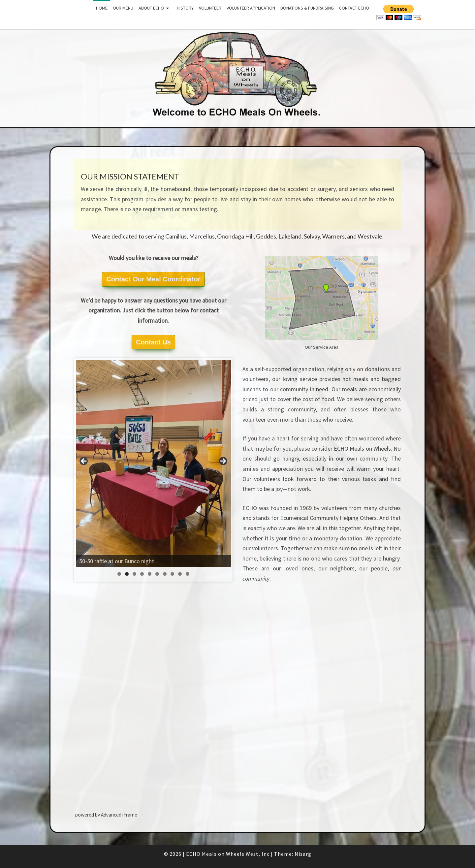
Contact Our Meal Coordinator (153, 279)
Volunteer (210, 8)
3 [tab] (134, 574)
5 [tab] (150, 574)
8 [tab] (172, 574)
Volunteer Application (251, 8)
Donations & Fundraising (307, 8)
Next (223, 462)
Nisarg (303, 854)
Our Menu (123, 8)
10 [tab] (188, 574)
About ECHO (151, 8)
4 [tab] (142, 574)
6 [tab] (157, 574)
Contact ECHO (354, 8)
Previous (84, 462)
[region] (153, 463)
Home (102, 8)
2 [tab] (127, 574)
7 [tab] (165, 574)
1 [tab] (119, 574)
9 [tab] (180, 574)
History (185, 8)
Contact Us (153, 342)
